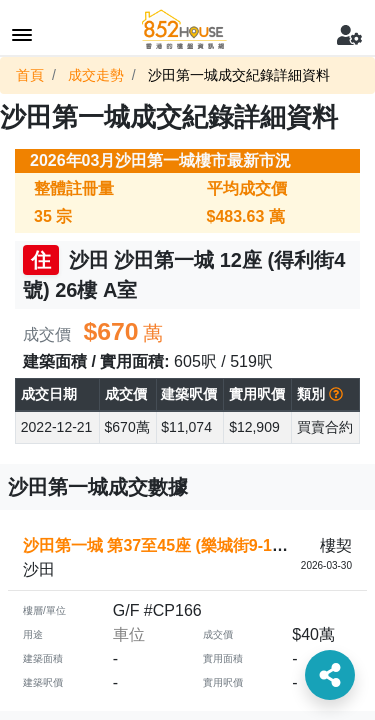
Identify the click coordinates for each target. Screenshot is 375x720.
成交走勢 (96, 75)
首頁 (30, 75)
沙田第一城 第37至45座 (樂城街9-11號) (162, 545)
